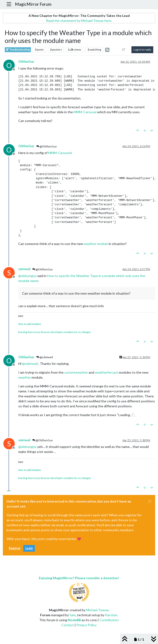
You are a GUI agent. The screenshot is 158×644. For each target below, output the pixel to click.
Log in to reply (142, 49)
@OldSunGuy (46, 146)
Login (29, 548)
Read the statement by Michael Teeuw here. (79, 21)
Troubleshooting (18, 50)
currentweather (76, 372)
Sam (73, 615)
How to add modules (30, 324)
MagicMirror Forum (33, 4)
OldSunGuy (26, 62)
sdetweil (24, 269)
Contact (68, 625)
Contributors (109, 620)
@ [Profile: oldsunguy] (27, 276)
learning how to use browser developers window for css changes (55, 332)
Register (15, 548)
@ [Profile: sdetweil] (30, 364)
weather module (96, 244)
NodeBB (74, 620)
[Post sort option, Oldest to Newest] (124, 50)
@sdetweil (45, 357)
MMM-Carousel (85, 112)
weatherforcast (107, 372)
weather (25, 377)
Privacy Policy (86, 625)
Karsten (111, 615)
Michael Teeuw (97, 610)
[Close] (150, 501)
